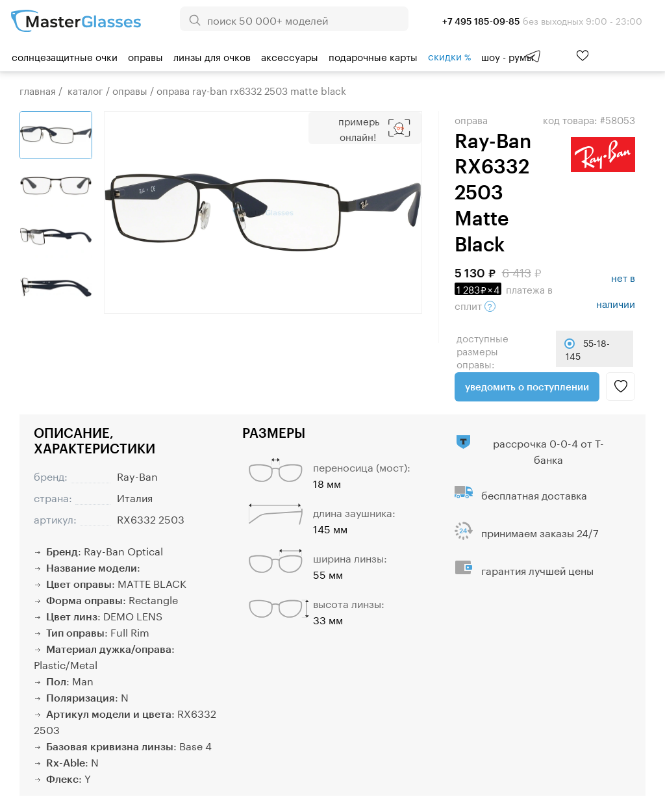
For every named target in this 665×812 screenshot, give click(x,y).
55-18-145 (588, 349)
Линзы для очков (212, 56)
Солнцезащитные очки (65, 56)
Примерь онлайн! (359, 128)
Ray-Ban (137, 475)
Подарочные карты (373, 56)
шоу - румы (508, 56)
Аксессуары (290, 56)
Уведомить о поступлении (527, 387)
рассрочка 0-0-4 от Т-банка (548, 450)
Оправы (145, 56)
